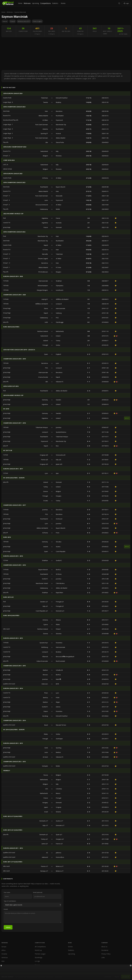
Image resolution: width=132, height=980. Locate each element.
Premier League (40, 954)
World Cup (38, 950)
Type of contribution (10, 901)
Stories (63, 3)
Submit (8, 927)
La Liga (37, 961)
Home (20, 3)
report (127, 418)
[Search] (119, 3)
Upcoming (35, 3)
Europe (4, 947)
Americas (5, 957)
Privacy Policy (106, 954)
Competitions (46, 3)
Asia (3, 961)
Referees (27, 3)
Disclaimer (105, 950)
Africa (3, 950)
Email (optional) (38, 892)
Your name (7, 892)
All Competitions (40, 947)
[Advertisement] (66, 54)
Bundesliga (39, 957)
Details (6, 909)
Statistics (55, 3)
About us (104, 947)
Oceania (4, 954)
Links (103, 957)
